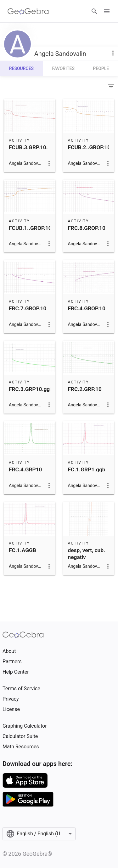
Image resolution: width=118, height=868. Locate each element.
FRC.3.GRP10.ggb (31, 389)
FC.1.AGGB (22, 550)
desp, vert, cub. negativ (87, 554)
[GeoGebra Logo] (28, 11)
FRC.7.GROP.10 (28, 308)
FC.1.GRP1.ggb (87, 469)
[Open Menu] (107, 11)
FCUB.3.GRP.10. (28, 147)
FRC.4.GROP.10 (87, 308)
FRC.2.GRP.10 (85, 389)
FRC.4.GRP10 (25, 469)
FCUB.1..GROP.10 (30, 228)
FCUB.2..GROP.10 (89, 147)
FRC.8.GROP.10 (87, 228)
